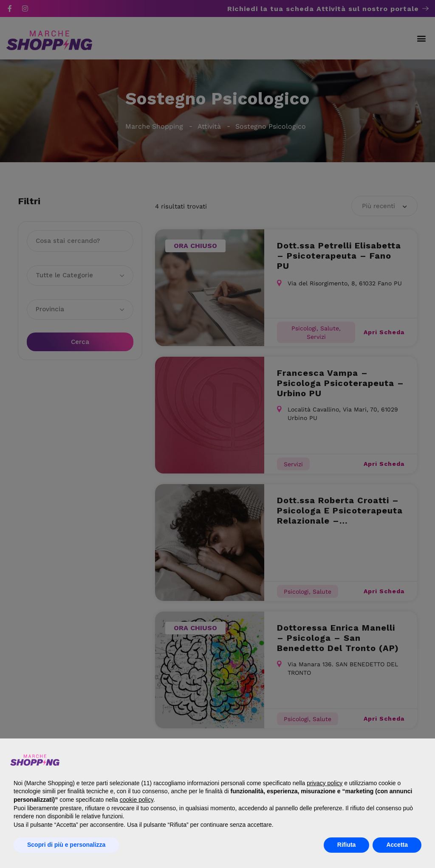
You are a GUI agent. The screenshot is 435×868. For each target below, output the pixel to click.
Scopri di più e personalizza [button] (66, 845)
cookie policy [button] (137, 800)
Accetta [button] (397, 845)
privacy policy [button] (325, 783)
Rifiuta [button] (347, 845)
